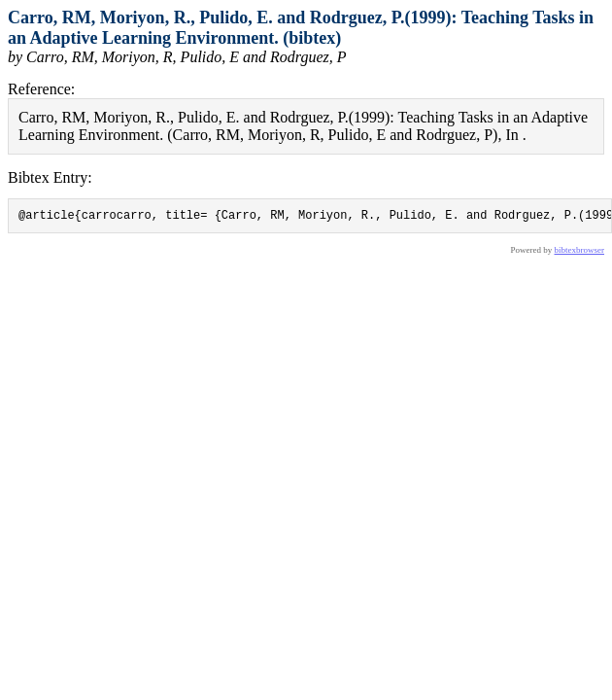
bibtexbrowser (580, 253)
